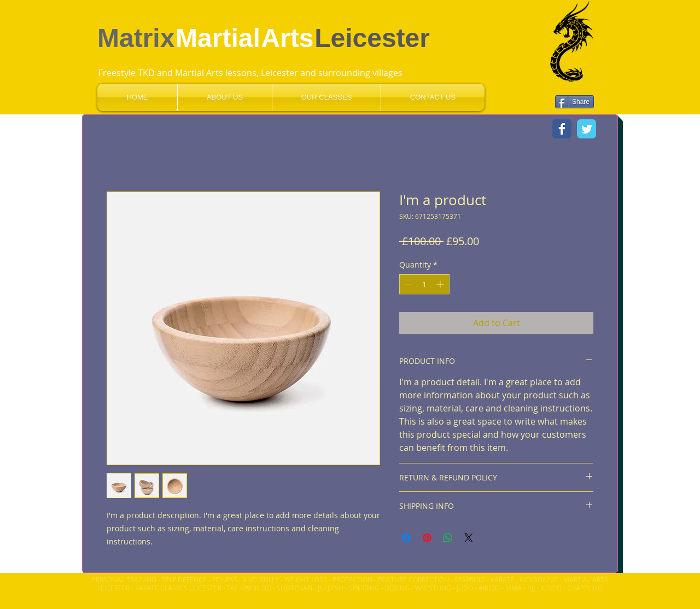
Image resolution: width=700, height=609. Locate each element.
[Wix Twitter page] (587, 129)
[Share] (574, 102)
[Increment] (441, 284)
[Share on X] (469, 538)
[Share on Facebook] (406, 538)
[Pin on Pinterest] (427, 538)
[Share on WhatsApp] (448, 538)
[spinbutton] (424, 284)
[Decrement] (408, 284)
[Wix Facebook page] (562, 129)
